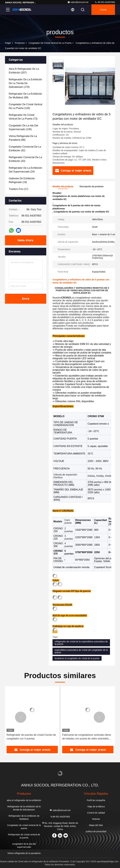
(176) (25, 83)
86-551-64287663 (105, 2)
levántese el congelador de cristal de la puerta (77, 658)
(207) (24, 71)
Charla (103, 10)
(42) (25, 149)
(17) (19, 189)
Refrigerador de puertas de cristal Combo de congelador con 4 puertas (31, 737)
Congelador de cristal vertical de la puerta (50, 43)
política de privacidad (96, 831)
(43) (25, 159)
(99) (25, 96)
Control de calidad (96, 813)
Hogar (8, 43)
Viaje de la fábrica (96, 807)
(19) (22, 180)
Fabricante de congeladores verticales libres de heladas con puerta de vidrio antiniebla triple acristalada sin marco (87, 737)
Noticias (96, 819)
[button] (21, 717)
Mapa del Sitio (96, 825)
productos (20, 43)
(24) (25, 170)
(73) (23, 117)
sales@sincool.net (78, 2)
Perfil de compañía (96, 800)
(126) (25, 106)
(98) (23, 138)
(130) (23, 127)
